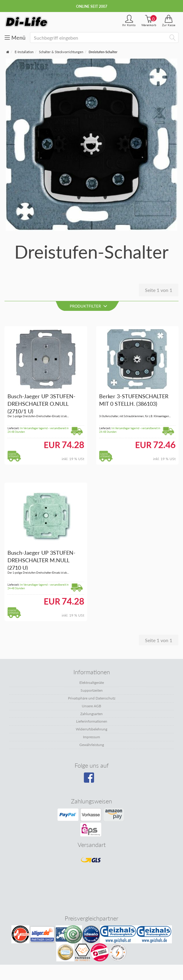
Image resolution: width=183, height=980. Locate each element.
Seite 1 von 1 (159, 290)
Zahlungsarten (91, 714)
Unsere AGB (91, 706)
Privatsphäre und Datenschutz (92, 698)
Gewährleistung (92, 745)
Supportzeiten (92, 690)
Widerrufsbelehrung (91, 729)
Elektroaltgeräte (92, 683)
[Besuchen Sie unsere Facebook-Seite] (91, 780)
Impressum (91, 737)
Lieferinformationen (92, 721)
